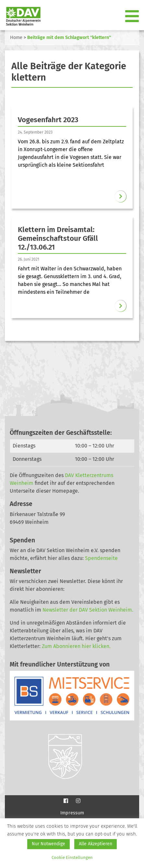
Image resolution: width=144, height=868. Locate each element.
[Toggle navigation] (133, 17)
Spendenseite (101, 558)
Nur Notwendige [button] (48, 844)
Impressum (72, 813)
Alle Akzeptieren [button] (96, 844)
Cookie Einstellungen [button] (72, 857)
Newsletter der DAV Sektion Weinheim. (88, 610)
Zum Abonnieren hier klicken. (76, 646)
